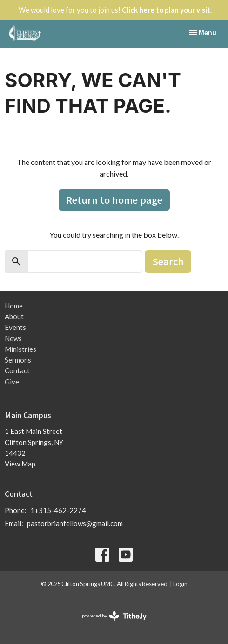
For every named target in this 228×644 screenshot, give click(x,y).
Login (180, 584)
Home (14, 306)
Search (168, 261)
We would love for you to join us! (115, 10)
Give (12, 382)
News (13, 338)
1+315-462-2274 (58, 510)
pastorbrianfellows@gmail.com (75, 523)
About (14, 316)
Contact (17, 370)
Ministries (20, 349)
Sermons (18, 360)
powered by (114, 616)
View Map (20, 464)
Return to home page (114, 200)
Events (15, 327)
